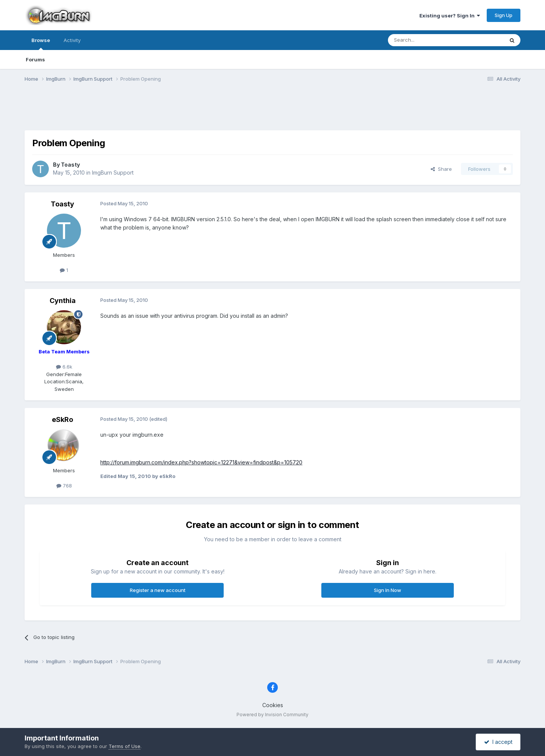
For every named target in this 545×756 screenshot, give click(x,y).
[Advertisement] (272, 111)
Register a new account (158, 590)
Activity (72, 40)
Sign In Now (388, 590)
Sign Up (504, 15)
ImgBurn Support (113, 173)
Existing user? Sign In (450, 16)
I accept (498, 742)
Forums (35, 59)
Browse (41, 44)
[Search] (427, 40)
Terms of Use (125, 746)
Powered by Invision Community (272, 715)
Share (441, 169)
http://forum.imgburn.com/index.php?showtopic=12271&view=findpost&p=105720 (201, 462)
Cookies (273, 705)
